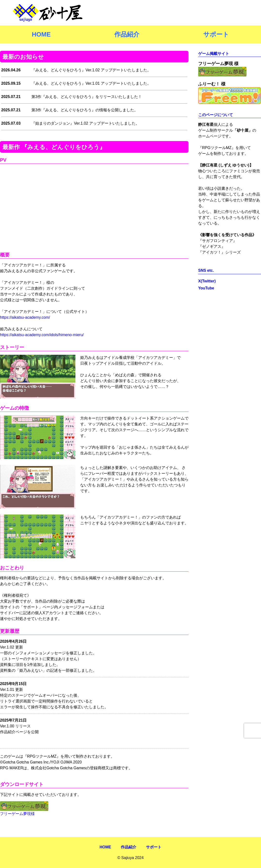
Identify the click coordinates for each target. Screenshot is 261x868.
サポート (216, 34)
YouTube (206, 288)
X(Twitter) (207, 281)
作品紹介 (127, 34)
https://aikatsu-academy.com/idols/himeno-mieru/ (42, 335)
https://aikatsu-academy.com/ (25, 317)
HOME (41, 34)
